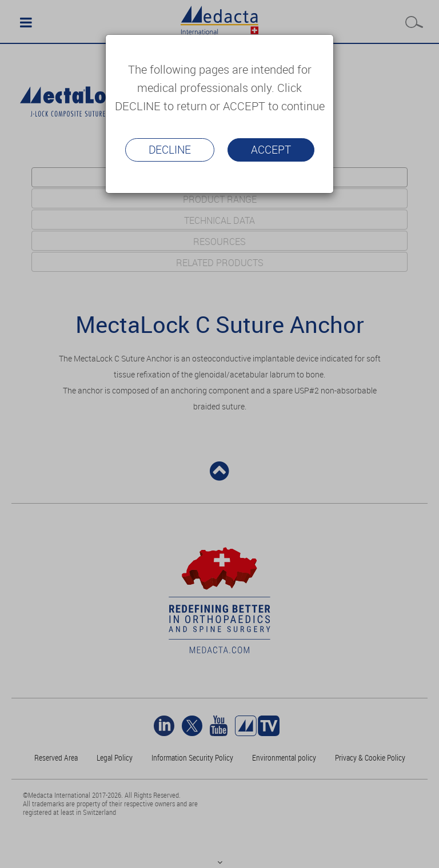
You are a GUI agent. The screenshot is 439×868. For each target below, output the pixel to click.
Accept (271, 150)
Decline (170, 150)
